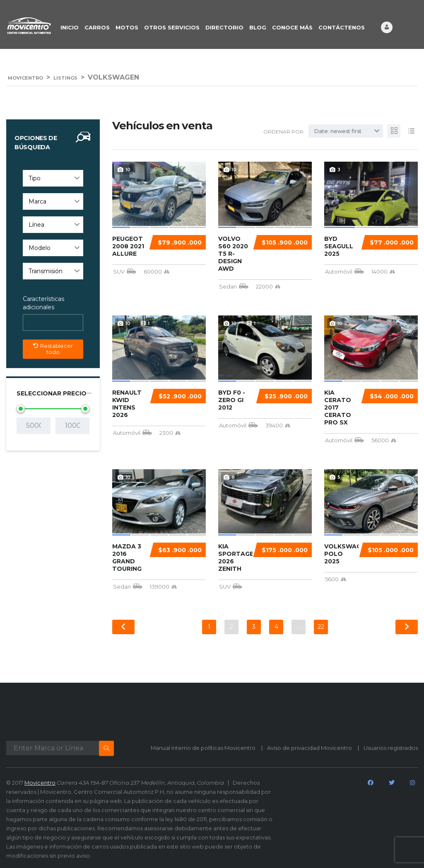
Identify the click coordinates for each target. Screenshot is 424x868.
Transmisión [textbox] (46, 271)
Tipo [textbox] (35, 178)
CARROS (97, 27)
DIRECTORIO (224, 27)
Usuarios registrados (391, 748)
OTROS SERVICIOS (172, 27)
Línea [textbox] (36, 225)
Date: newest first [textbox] (338, 131)
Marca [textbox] (37, 201)
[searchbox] (33, 323)
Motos (127, 27)
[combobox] (53, 178)
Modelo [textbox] (40, 248)
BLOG (258, 27)
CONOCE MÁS (292, 27)
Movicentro (40, 783)
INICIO (70, 27)
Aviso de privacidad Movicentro (310, 748)
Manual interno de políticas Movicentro (203, 748)
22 (321, 627)
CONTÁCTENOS (342, 27)
